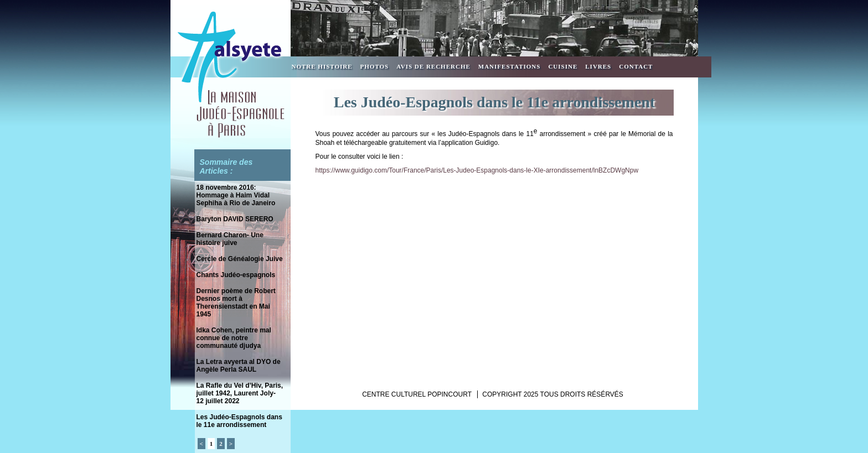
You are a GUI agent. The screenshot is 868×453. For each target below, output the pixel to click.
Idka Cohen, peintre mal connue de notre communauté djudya (234, 338)
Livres (598, 66)
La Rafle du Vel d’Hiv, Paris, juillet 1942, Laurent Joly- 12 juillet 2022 (240, 393)
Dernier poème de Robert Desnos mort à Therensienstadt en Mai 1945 (236, 303)
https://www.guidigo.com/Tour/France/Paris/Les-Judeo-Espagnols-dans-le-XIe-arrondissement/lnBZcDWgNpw (477, 170)
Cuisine (563, 66)
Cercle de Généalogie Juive (240, 259)
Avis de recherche (433, 66)
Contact (636, 66)
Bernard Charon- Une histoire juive (230, 239)
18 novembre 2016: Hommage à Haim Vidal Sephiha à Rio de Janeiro (236, 195)
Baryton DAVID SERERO (235, 219)
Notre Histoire (322, 66)
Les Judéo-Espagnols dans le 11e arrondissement (239, 421)
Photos (375, 66)
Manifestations (510, 66)
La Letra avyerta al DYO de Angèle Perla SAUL (239, 366)
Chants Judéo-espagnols (236, 275)
